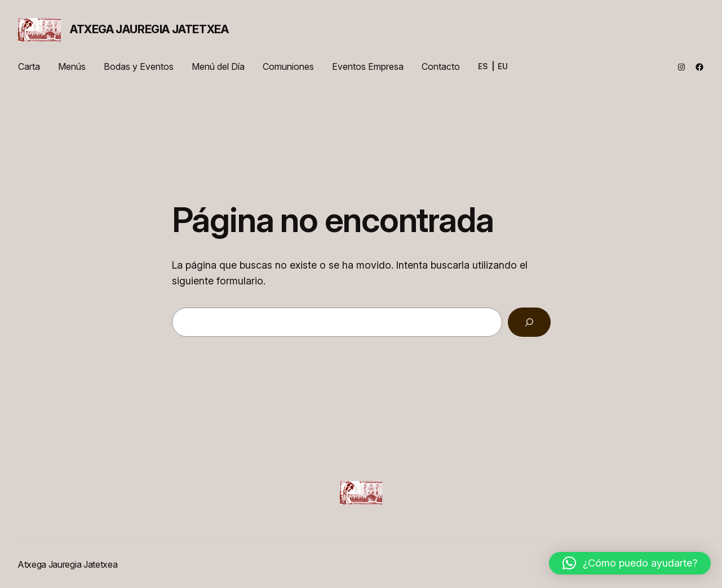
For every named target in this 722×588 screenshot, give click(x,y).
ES (483, 66)
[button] (630, 563)
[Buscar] (529, 322)
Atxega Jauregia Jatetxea (149, 29)
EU (503, 66)
